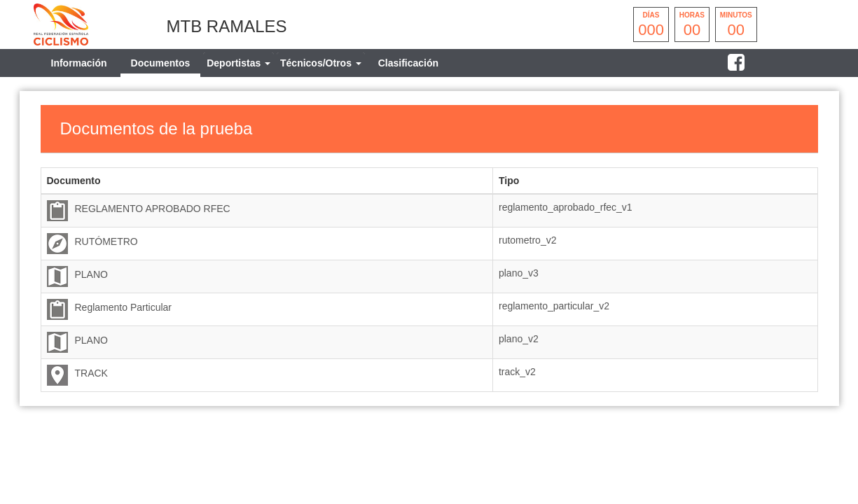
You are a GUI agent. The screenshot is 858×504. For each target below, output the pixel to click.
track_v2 (517, 372)
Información (79, 63)
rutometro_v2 (527, 240)
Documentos (161, 63)
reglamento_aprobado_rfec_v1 (566, 207)
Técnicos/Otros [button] (321, 63)
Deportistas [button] (238, 63)
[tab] (238, 63)
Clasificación (408, 63)
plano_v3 (519, 273)
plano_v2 (519, 339)
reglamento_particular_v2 (554, 306)
